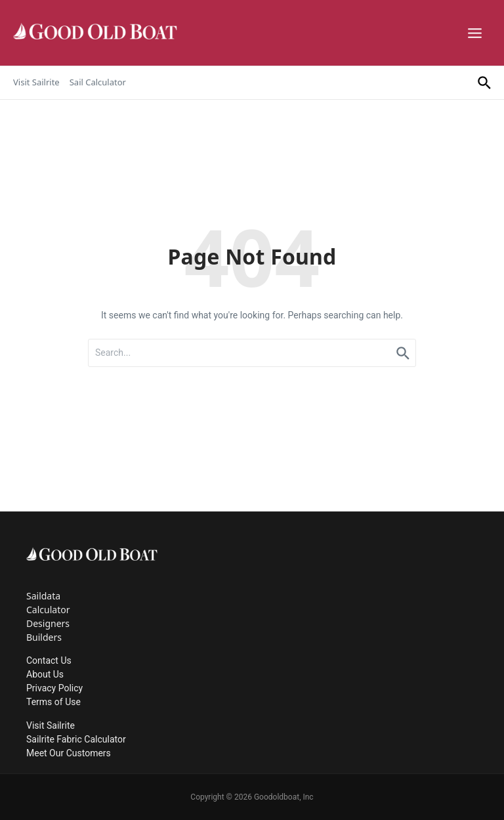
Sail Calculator (98, 82)
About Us (45, 674)
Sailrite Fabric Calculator (76, 739)
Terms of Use (53, 702)
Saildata (43, 596)
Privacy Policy (54, 688)
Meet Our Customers (69, 753)
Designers (48, 623)
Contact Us (49, 660)
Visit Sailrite (36, 82)
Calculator (48, 610)
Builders (44, 637)
